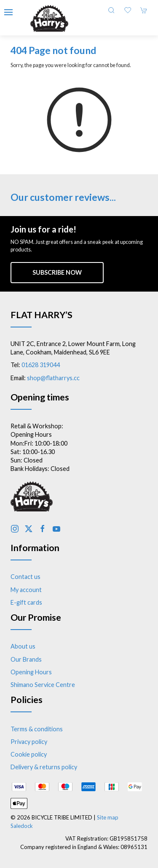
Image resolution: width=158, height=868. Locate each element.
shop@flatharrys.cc (53, 378)
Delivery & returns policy (44, 767)
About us (23, 646)
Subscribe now (57, 272)
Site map (108, 817)
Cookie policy (29, 754)
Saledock (22, 826)
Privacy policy (29, 742)
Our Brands (26, 659)
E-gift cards (26, 602)
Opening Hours (31, 672)
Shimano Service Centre (43, 685)
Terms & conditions (37, 729)
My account (26, 590)
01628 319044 (41, 365)
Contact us (25, 577)
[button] (8, 12)
